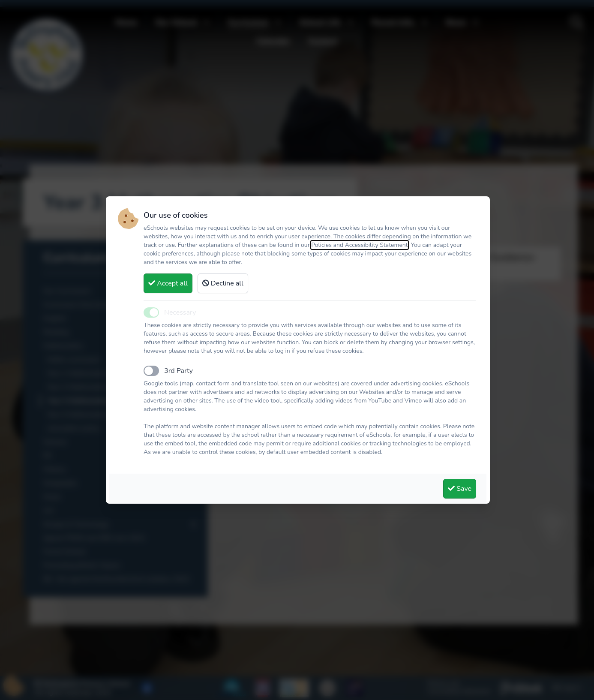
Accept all (168, 283)
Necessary (180, 312)
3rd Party (178, 371)
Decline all (223, 283)
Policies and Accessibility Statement (360, 245)
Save (460, 489)
